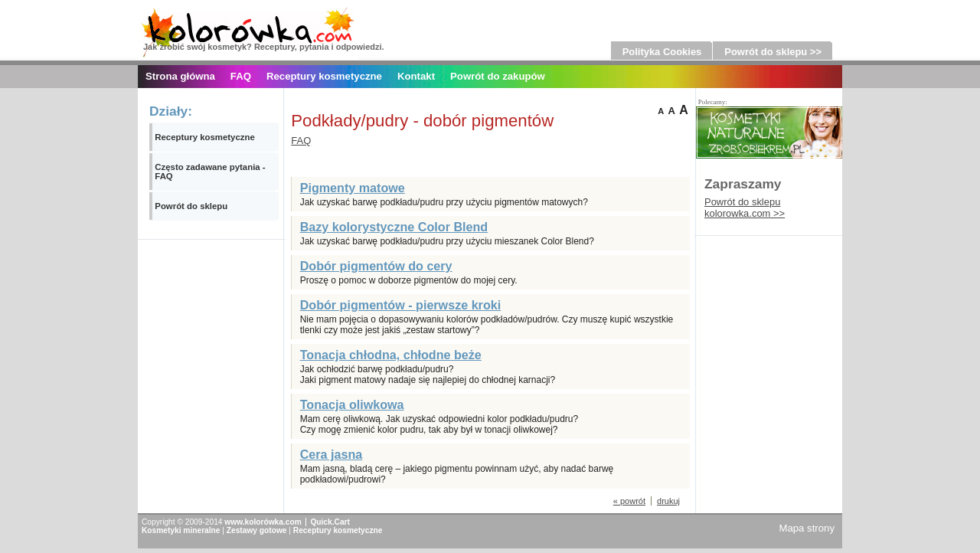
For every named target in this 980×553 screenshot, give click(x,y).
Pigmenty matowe (353, 188)
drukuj (668, 501)
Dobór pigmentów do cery (376, 266)
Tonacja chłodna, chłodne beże (391, 355)
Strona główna (180, 76)
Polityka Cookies (662, 52)
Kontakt (416, 76)
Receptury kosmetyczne (324, 76)
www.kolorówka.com (263, 522)
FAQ (241, 76)
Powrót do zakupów (498, 76)
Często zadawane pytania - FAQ (210, 172)
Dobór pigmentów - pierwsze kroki (401, 305)
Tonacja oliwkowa (352, 404)
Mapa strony (807, 528)
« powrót (629, 501)
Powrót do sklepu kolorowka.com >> (745, 208)
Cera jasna (332, 454)
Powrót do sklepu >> (773, 52)
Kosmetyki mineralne (181, 530)
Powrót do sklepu (191, 206)
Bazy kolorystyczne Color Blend (394, 227)
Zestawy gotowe (257, 530)
